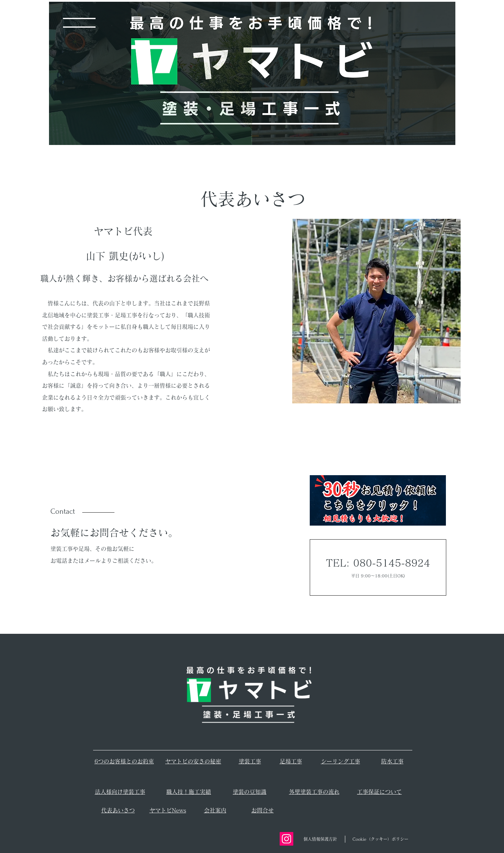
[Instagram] (286, 839)
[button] (79, 23)
